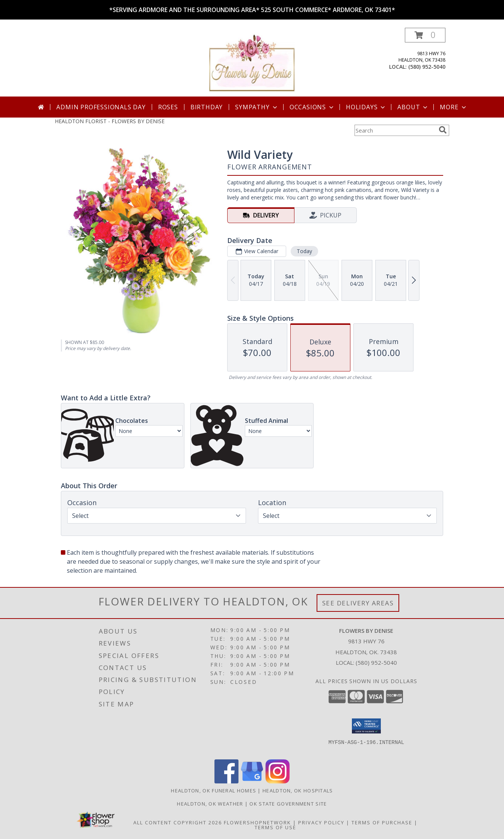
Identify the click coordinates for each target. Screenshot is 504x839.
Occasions (312, 107)
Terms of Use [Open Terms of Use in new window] (275, 827)
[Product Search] (395, 130)
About (413, 107)
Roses (168, 107)
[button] (425, 35)
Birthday (207, 107)
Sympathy (257, 107)
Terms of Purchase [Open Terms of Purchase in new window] (382, 822)
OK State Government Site (288, 804)
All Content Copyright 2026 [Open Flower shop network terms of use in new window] (178, 822)
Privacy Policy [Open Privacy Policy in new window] (321, 822)
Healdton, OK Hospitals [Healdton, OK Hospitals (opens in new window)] (298, 791)
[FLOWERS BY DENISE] (252, 62)
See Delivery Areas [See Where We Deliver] (358, 603)
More (453, 107)
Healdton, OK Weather (210, 804)
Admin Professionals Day (101, 107)
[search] (443, 130)
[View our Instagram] (278, 781)
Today (304, 251)
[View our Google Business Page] (252, 781)
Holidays (366, 107)
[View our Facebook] (226, 781)
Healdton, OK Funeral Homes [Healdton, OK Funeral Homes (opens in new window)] (214, 791)
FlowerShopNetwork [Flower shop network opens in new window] (257, 822)
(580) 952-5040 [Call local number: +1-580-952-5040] (427, 67)
